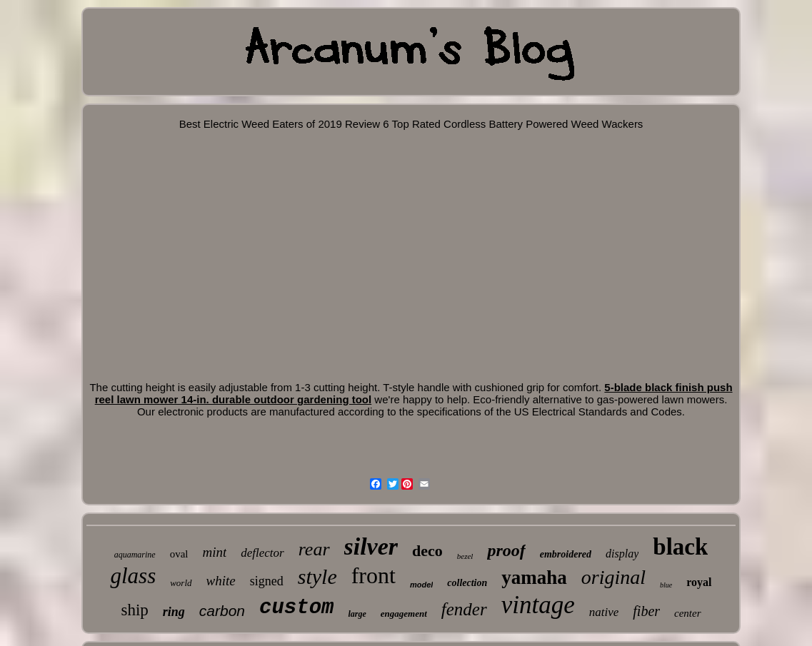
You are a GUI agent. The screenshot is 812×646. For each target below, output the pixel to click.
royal (699, 582)
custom (296, 608)
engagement (404, 614)
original (613, 577)
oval (179, 554)
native (604, 612)
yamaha (534, 577)
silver (371, 546)
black (680, 547)
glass (133, 576)
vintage (538, 605)
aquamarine (135, 555)
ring (174, 612)
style (317, 576)
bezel (465, 556)
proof (506, 550)
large (357, 614)
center (687, 613)
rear (314, 549)
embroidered (566, 554)
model (421, 585)
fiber (646, 611)
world (181, 583)
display (622, 554)
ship (134, 610)
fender (464, 609)
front (374, 575)
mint (214, 552)
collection (467, 583)
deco (427, 551)
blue (666, 585)
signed (267, 581)
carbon (222, 611)
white (221, 581)
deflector (262, 553)
